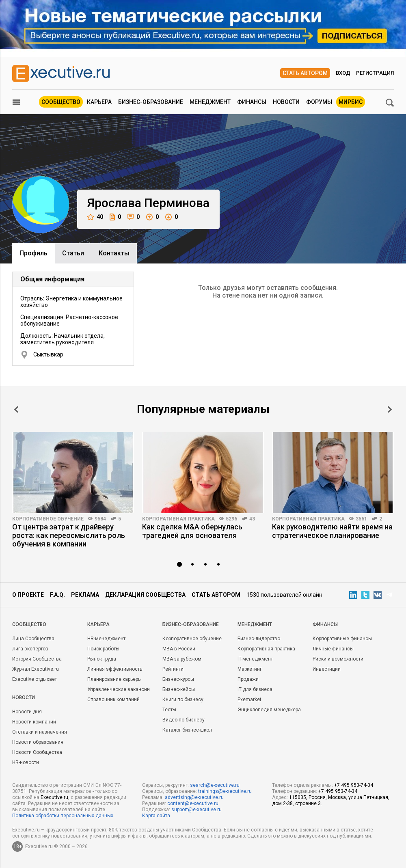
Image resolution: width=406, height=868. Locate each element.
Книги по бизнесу (183, 700)
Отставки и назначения (40, 732)
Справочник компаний (113, 700)
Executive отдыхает (35, 679)
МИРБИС (351, 102)
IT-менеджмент (255, 659)
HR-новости (26, 762)
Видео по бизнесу (184, 720)
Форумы (319, 102)
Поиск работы (103, 649)
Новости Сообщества (37, 752)
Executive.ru (54, 797)
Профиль (33, 253)
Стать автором (305, 73)
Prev (16, 409)
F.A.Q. (57, 595)
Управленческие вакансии (119, 689)
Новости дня (27, 712)
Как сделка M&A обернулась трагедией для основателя (192, 531)
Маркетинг (250, 669)
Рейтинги (173, 669)
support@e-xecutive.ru (197, 810)
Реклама (85, 595)
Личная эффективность (115, 669)
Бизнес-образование (151, 102)
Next (390, 409)
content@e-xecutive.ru (193, 803)
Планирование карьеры (114, 679)
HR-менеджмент (106, 639)
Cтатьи (73, 253)
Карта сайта (156, 816)
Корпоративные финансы (342, 639)
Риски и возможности (338, 659)
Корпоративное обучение (48, 519)
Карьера (99, 102)
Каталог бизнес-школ (187, 730)
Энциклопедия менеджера (269, 710)
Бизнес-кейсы (179, 689)
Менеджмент (210, 102)
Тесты (169, 710)
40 (95, 217)
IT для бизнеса (255, 689)
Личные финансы (333, 649)
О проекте (28, 595)
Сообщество (61, 102)
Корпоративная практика (178, 519)
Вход (343, 73)
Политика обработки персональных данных (63, 816)
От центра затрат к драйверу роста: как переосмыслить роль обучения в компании (69, 535)
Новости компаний (34, 722)
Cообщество (29, 624)
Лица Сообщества (33, 639)
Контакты (114, 253)
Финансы (252, 102)
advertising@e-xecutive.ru (194, 797)
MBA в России (179, 649)
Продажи (248, 679)
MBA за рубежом (182, 659)
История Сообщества (37, 659)
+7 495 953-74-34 (354, 785)
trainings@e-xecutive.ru (225, 791)
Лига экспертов (30, 649)
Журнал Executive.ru (36, 669)
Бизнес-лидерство (259, 639)
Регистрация (375, 73)
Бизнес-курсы (178, 679)
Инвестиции (327, 669)
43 (252, 519)
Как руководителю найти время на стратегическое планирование (332, 531)
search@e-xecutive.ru (215, 785)
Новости (286, 102)
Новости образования (38, 742)
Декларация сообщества (145, 595)
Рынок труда (102, 659)
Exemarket (249, 700)
